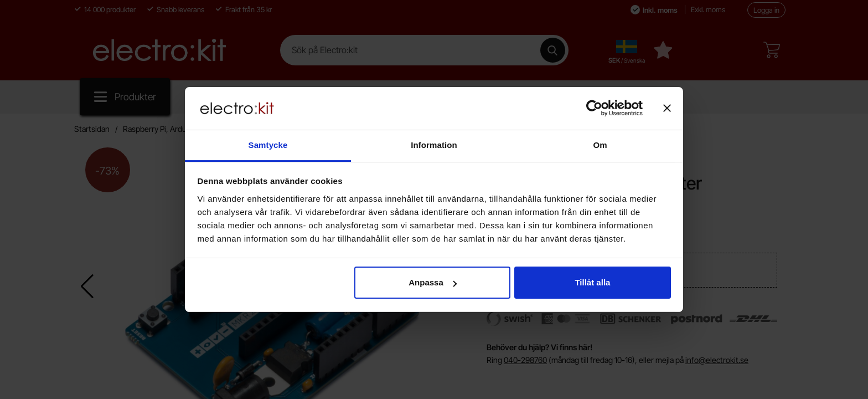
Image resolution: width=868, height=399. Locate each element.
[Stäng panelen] (667, 108)
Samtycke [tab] (268, 145)
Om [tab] (600, 145)
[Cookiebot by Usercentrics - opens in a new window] (594, 108)
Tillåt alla (592, 282)
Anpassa (433, 282)
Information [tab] (434, 145)
